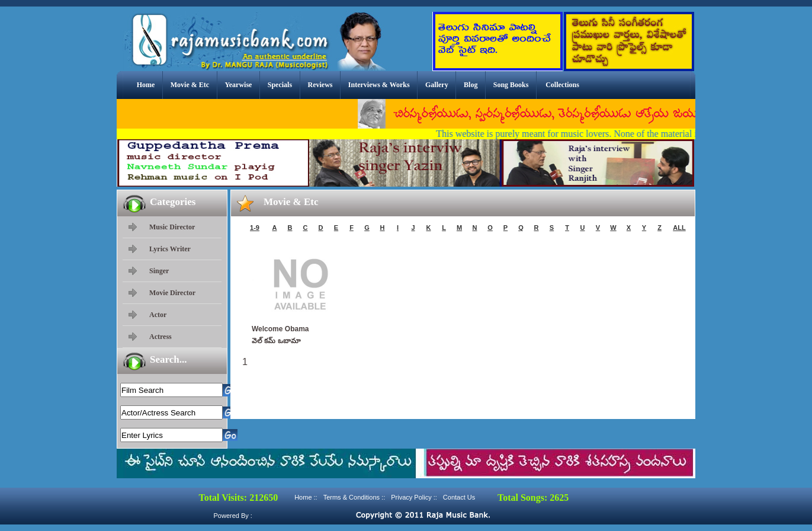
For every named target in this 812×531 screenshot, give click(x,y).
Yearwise (238, 85)
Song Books (511, 85)
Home (146, 85)
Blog (471, 85)
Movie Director (172, 293)
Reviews (320, 85)
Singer (159, 271)
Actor (158, 315)
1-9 (255, 228)
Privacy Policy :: (414, 497)
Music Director (172, 227)
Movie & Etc (190, 85)
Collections (562, 85)
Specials (280, 85)
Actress (161, 337)
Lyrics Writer (170, 249)
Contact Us (459, 497)
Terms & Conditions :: (354, 497)
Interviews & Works (379, 85)
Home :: (306, 497)
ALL (679, 228)
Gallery (437, 85)
